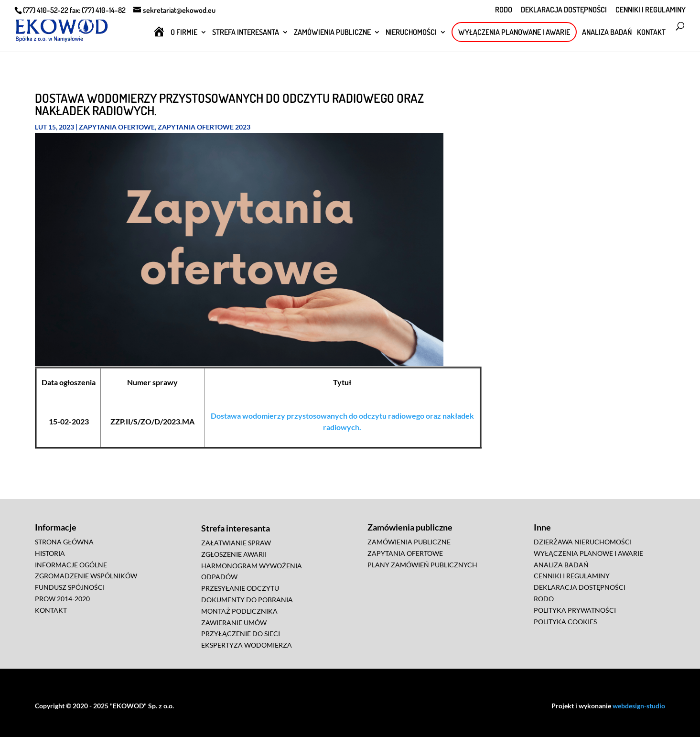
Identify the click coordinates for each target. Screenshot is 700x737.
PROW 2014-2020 (62, 599)
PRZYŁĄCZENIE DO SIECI (241, 634)
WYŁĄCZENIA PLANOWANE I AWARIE (514, 32)
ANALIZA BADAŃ (607, 33)
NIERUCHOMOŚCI (411, 33)
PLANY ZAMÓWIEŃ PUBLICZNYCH (422, 565)
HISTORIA (50, 553)
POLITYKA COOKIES (565, 622)
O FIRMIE (184, 33)
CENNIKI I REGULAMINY (651, 10)
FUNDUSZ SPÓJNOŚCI (70, 587)
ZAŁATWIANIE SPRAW (236, 543)
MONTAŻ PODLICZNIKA (239, 611)
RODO (504, 10)
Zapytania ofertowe (117, 127)
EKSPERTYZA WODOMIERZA (247, 645)
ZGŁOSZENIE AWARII (234, 554)
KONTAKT (651, 33)
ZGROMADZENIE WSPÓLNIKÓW (86, 576)
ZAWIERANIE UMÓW (234, 623)
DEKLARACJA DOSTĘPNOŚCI (564, 10)
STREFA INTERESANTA (246, 33)
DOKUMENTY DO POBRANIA (247, 600)
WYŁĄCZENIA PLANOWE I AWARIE (588, 553)
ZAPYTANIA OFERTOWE (405, 553)
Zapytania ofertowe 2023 (204, 127)
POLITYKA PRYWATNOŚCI (575, 610)
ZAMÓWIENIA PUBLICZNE (332, 33)
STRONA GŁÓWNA (64, 542)
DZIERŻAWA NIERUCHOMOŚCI (583, 542)
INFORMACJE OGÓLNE (71, 565)
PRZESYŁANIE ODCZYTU (240, 588)
